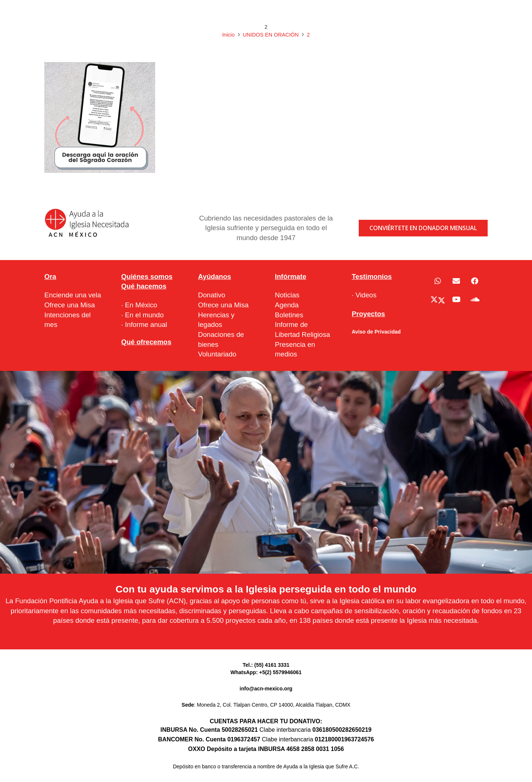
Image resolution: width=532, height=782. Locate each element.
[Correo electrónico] (456, 281)
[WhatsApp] (438, 281)
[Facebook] (475, 281)
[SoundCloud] (475, 300)
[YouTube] (456, 300)
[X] (438, 300)
